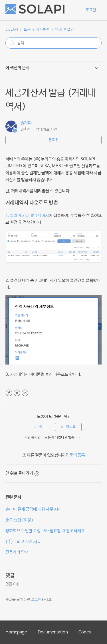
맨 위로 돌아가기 (22, 473)
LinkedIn (25, 393)
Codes (85, 632)
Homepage (16, 632)
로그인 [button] (91, 10)
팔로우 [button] (53, 140)
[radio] (39, 427)
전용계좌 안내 (17, 552)
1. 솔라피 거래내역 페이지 (27, 215)
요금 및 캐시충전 (37, 30)
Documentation (53, 632)
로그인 (36, 600)
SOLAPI (12, 30)
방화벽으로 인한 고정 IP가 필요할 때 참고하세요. (46, 531)
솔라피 (26, 123)
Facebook (9, 393)
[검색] (54, 43)
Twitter (17, 393)
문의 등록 (77, 455)
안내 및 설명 (64, 30)
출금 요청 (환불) (19, 520)
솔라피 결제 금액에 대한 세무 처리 (34, 509)
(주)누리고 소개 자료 (23, 542)
